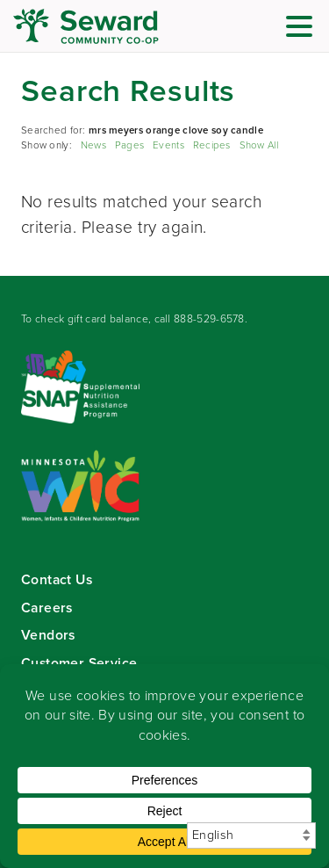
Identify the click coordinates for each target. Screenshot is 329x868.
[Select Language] (251, 835)
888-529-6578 (209, 319)
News (93, 145)
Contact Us (57, 579)
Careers (47, 608)
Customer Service (79, 663)
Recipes (212, 145)
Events (168, 145)
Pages (129, 145)
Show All (259, 145)
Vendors (48, 635)
